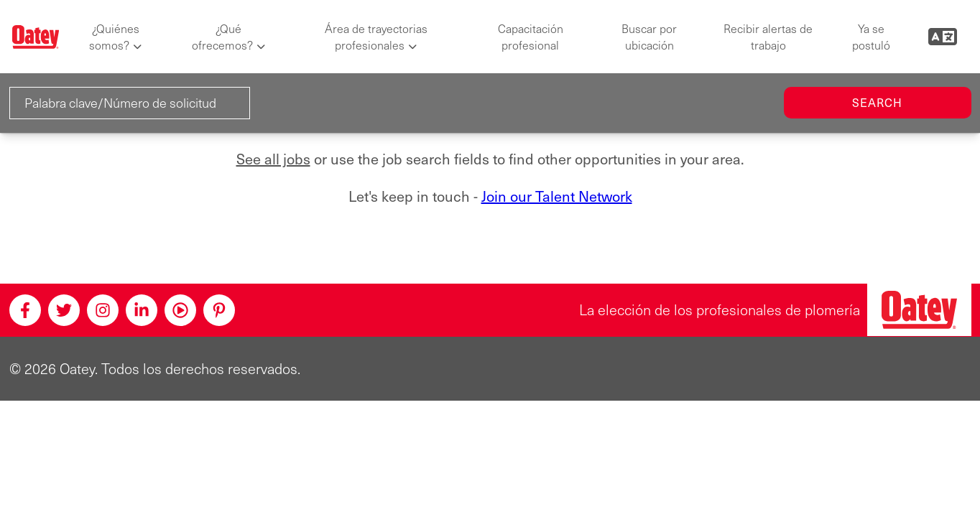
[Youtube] (180, 310)
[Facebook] (25, 310)
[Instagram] (103, 310)
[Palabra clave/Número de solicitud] (130, 103)
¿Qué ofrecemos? (222, 37)
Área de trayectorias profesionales (376, 37)
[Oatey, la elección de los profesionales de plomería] (919, 310)
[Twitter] (64, 310)
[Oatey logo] (36, 37)
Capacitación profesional (531, 37)
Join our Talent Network (557, 196)
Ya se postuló (871, 37)
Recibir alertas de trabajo (768, 37)
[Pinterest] (219, 310)
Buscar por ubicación (649, 37)
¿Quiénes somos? (114, 37)
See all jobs (273, 159)
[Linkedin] (142, 310)
